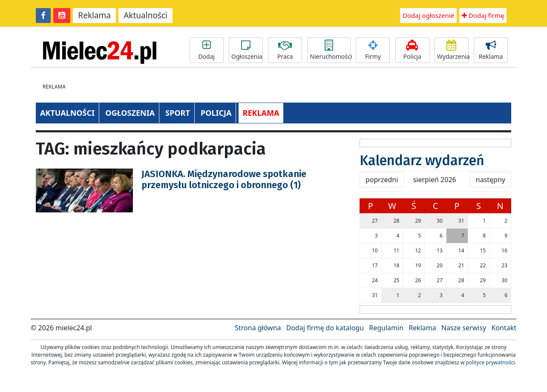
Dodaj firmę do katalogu (325, 328)
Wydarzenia (453, 50)
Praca (285, 50)
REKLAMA (261, 113)
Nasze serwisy (464, 328)
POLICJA (216, 113)
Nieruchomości (330, 50)
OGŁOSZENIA (130, 113)
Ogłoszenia (247, 50)
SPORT (178, 113)
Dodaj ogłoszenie (428, 15)
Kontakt (504, 328)
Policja (412, 50)
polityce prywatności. (491, 362)
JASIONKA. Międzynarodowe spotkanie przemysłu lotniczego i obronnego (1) (224, 179)
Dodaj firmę (483, 15)
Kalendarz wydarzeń (422, 160)
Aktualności (145, 15)
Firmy (373, 50)
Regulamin (386, 328)
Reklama (94, 15)
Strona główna (258, 328)
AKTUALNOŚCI (67, 113)
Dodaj (207, 50)
